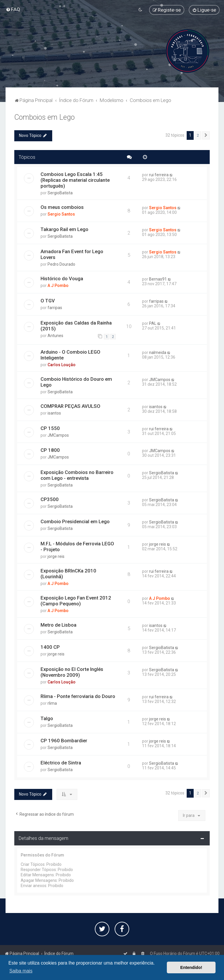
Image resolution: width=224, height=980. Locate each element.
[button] (206, 135)
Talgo (47, 718)
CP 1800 (50, 450)
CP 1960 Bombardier (64, 740)
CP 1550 (50, 428)
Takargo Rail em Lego (64, 229)
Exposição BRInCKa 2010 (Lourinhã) (68, 573)
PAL (153, 323)
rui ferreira (159, 175)
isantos (54, 413)
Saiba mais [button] (21, 971)
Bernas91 (158, 279)
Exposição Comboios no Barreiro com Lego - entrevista (77, 475)
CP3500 (50, 499)
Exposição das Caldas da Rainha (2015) (76, 325)
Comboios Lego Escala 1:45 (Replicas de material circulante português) (75, 180)
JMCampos (160, 379)
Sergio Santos (61, 214)
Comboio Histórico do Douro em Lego (76, 381)
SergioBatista (60, 193)
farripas (55, 307)
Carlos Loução (62, 364)
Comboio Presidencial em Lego (75, 521)
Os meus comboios (62, 207)
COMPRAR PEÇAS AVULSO (70, 406)
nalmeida (158, 352)
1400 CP (50, 646)
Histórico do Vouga (62, 278)
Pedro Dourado (61, 264)
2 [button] (198, 135)
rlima (52, 703)
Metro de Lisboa (58, 624)
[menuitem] (13, 9)
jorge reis (56, 556)
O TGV (48, 300)
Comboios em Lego (44, 117)
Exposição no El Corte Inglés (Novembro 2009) (72, 671)
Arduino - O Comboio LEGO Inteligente (70, 354)
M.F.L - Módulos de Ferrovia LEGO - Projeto (77, 546)
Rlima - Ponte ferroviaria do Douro (78, 696)
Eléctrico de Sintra (61, 762)
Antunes (55, 335)
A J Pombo (58, 285)
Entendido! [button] (191, 967)
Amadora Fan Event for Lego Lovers (72, 254)
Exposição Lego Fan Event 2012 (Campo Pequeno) (76, 600)
